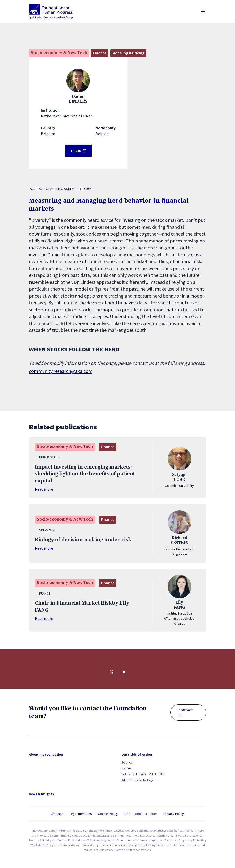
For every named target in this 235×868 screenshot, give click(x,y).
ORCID (78, 152)
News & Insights (41, 794)
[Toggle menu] (203, 11)
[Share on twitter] (112, 672)
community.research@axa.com (61, 371)
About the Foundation (46, 754)
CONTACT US (186, 712)
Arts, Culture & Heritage (137, 780)
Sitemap (58, 814)
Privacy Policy (174, 814)
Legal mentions (81, 814)
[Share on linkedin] (123, 672)
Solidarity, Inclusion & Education (144, 774)
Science (127, 762)
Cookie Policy (108, 814)
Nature (126, 768)
